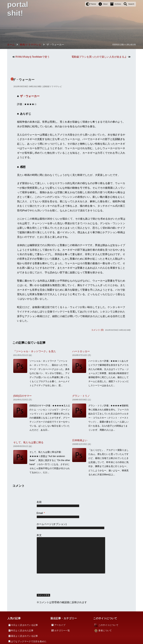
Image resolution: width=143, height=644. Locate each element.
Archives (118, 4)
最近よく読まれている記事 (24, 636)
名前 (39, 502)
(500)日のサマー (22, 396)
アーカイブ (60, 625)
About (105, 4)
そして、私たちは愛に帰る (28, 442)
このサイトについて (108, 625)
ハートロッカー (81, 351)
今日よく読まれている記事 (24, 625)
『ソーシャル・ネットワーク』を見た (35, 351)
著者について (105, 631)
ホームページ (44, 524)
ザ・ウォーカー (23, 80)
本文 (39, 535)
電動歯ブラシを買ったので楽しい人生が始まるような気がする (100, 57)
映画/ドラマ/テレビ (53, 86)
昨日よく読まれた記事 (22, 631)
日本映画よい (80, 440)
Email (41, 513)
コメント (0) (97, 330)
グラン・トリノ (81, 396)
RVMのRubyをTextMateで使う (32, 57)
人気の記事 (14, 618)
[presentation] (58, 584)
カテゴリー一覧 (62, 631)
